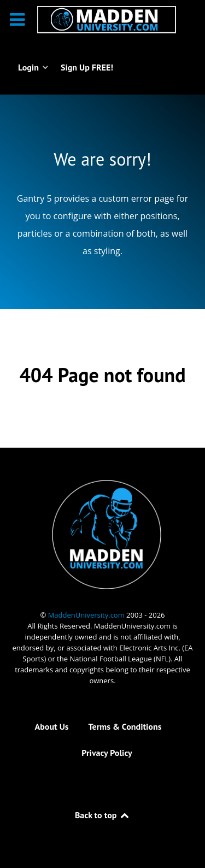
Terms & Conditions (125, 726)
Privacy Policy (107, 753)
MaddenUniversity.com (87, 615)
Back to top (102, 815)
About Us (52, 726)
